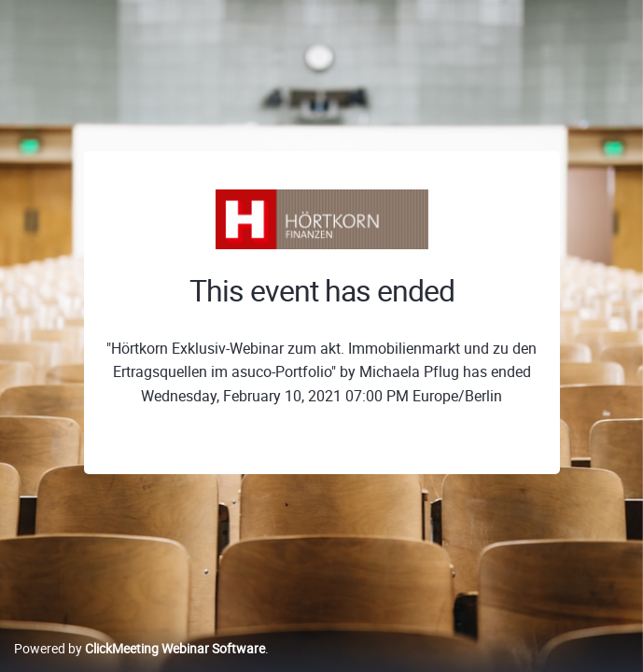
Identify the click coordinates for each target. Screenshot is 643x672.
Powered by (140, 648)
